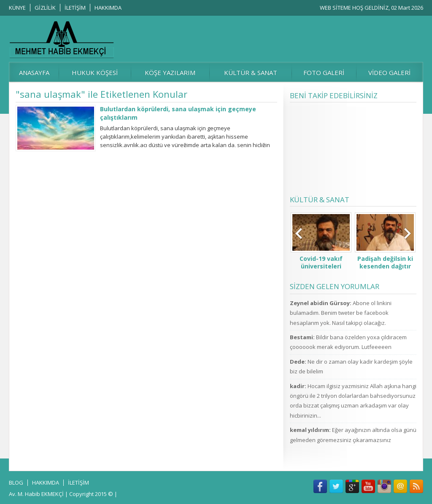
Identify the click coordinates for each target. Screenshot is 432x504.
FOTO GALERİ (324, 72)
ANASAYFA (34, 72)
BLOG (16, 483)
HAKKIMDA (108, 8)
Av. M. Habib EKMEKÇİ (36, 494)
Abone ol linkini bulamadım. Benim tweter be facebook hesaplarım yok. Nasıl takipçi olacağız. (341, 313)
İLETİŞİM (75, 8)
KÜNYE (17, 8)
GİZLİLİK (45, 8)
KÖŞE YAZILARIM (170, 72)
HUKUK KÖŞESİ (95, 72)
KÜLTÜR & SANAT (251, 72)
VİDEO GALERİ (389, 72)
